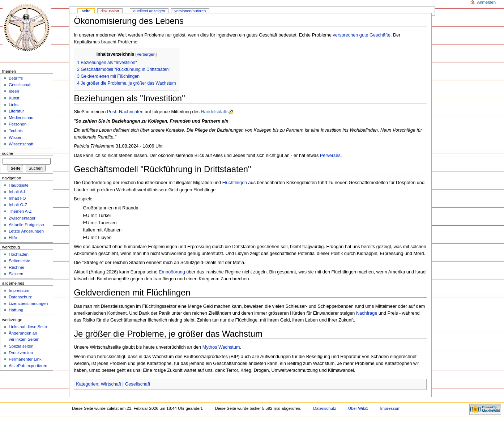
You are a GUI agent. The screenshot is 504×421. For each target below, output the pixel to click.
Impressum (19, 290)
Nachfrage (367, 313)
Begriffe (16, 78)
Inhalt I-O (17, 198)
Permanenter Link (25, 359)
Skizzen (16, 274)
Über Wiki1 (358, 408)
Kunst (14, 98)
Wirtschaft (111, 384)
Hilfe (13, 238)
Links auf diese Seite (28, 327)
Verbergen (146, 54)
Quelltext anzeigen (149, 11)
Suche (8, 153)
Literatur (16, 111)
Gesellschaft (137, 384)
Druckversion (21, 353)
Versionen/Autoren (190, 11)
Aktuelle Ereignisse (26, 225)
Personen (18, 124)
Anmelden (487, 2)
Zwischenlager (22, 218)
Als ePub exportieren (28, 366)
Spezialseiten (21, 346)
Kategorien (87, 384)
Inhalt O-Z (18, 205)
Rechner (16, 267)
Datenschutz (20, 297)
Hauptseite (19, 185)
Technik (16, 131)
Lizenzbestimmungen (28, 303)
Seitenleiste (19, 261)
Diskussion (110, 11)
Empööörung (172, 272)
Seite (86, 11)
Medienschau (21, 118)
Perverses (330, 156)
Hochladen (19, 254)
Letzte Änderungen (26, 231)
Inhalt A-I (17, 192)
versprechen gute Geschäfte (362, 35)
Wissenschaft (21, 144)
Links (14, 105)
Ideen (14, 91)
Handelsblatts (215, 112)
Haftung (16, 310)
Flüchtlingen (235, 183)
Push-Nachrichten (125, 112)
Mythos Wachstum (221, 347)
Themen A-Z (20, 211)
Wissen (16, 137)
